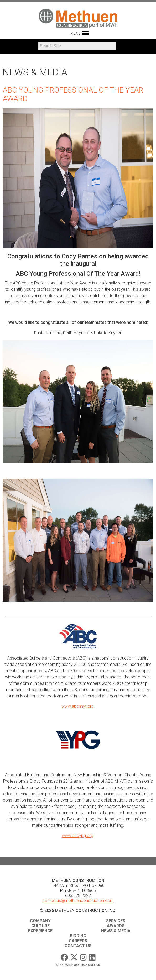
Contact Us (78, 946)
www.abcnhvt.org (78, 706)
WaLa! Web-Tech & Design (83, 965)
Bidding (78, 936)
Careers (78, 941)
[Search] (77, 46)
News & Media (116, 931)
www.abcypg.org (77, 836)
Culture (40, 926)
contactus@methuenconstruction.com (78, 900)
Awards (116, 926)
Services (116, 921)
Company (40, 921)
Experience (40, 931)
